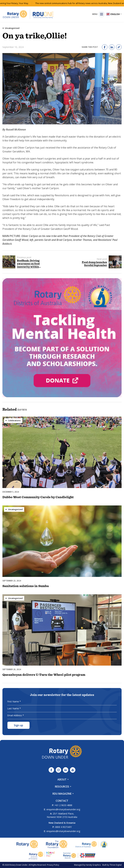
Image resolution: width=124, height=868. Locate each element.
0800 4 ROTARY (63, 827)
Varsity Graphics (93, 865)
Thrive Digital (116, 865)
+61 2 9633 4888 (63, 805)
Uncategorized (12, 28)
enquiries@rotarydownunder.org (63, 809)
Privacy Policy (53, 865)
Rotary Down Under (19, 865)
